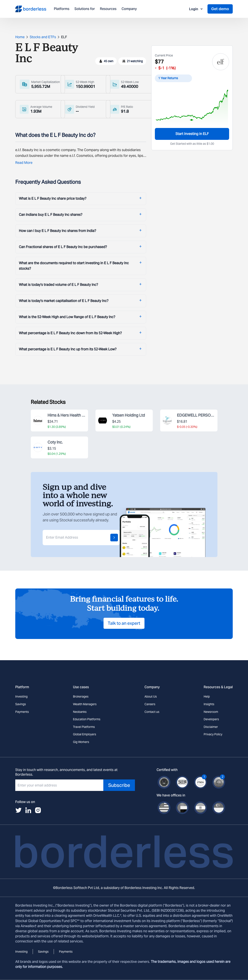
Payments (22, 712)
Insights (209, 704)
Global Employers (85, 734)
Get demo (220, 9)
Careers (150, 704)
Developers (211, 719)
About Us (151, 696)
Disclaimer (211, 727)
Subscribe (119, 785)
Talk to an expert (124, 623)
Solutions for (85, 9)
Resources (108, 9)
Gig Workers (81, 742)
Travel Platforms (84, 727)
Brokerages (81, 696)
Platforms (62, 9)
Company (129, 9)
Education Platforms (87, 719)
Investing (21, 696)
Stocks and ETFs (43, 37)
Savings (21, 704)
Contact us (152, 712)
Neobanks (80, 712)
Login (196, 9)
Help (207, 696)
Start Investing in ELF (192, 134)
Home (20, 37)
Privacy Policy (213, 734)
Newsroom (211, 712)
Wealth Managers (85, 704)
